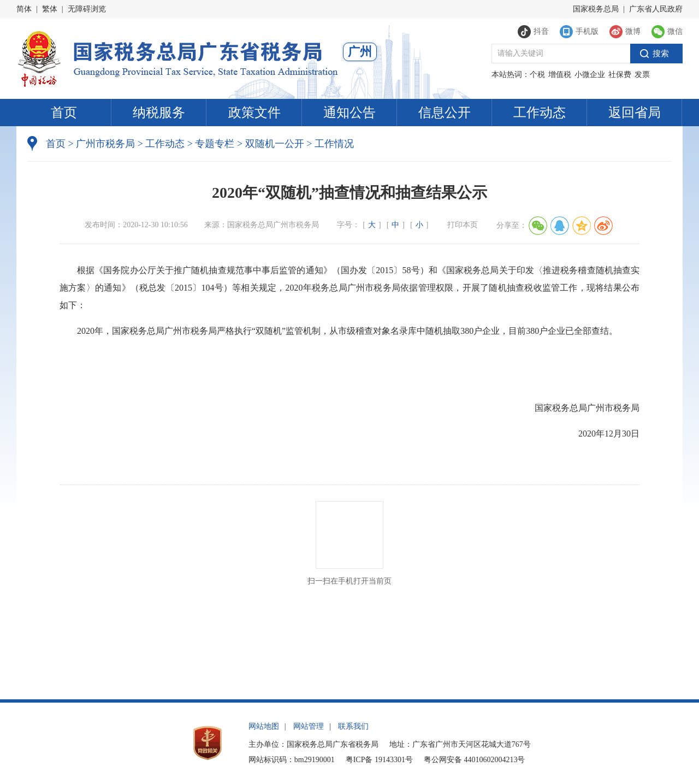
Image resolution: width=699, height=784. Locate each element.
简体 (24, 9)
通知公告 (349, 113)
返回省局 (635, 113)
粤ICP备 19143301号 (379, 760)
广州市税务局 (105, 144)
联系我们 (353, 726)
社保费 (620, 75)
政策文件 (254, 113)
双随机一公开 (275, 144)
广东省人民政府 (656, 9)
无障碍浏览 (87, 9)
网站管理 (309, 726)
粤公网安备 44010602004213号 (475, 760)
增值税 (560, 75)
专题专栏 (215, 144)
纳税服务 (159, 113)
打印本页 (463, 225)
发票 (642, 75)
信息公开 (445, 113)
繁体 (50, 9)
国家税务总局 (596, 9)
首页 (64, 113)
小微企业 (590, 75)
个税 (537, 75)
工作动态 (540, 113)
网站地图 (264, 726)
